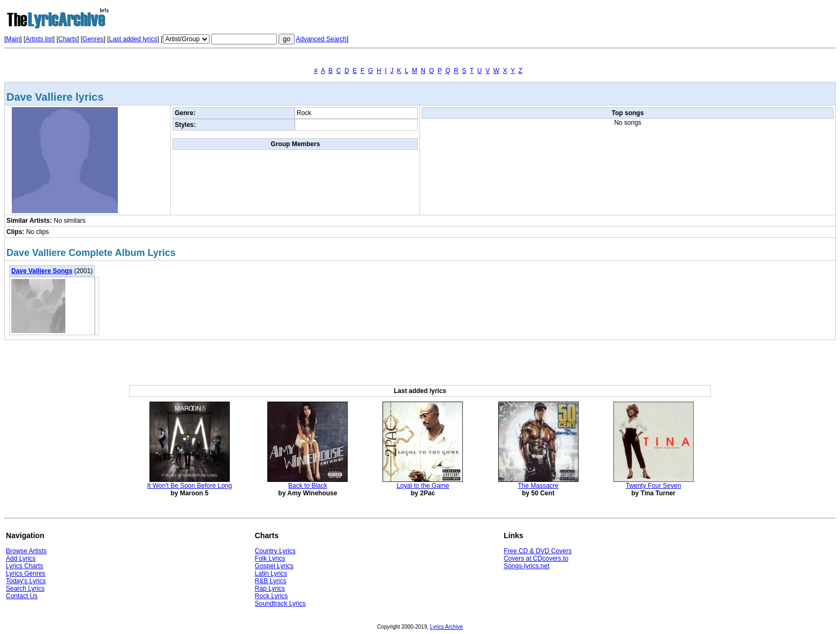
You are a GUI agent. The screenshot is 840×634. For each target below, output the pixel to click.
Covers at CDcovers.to (536, 558)
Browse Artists (26, 551)
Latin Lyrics (271, 573)
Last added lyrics (133, 39)
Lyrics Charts (25, 566)
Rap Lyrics (270, 588)
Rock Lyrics (272, 596)
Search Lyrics (25, 588)
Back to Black (308, 486)
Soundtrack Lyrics (280, 603)
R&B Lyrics (271, 581)
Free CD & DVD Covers (538, 551)
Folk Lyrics (270, 558)
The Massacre (538, 486)
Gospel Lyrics (274, 566)
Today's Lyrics (26, 581)
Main (13, 39)
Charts (68, 39)
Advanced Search (321, 39)
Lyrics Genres (26, 573)
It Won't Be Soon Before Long (190, 486)
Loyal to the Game (423, 486)
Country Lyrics (275, 551)
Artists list (39, 39)
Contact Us (22, 596)
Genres (93, 39)
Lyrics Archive (447, 627)
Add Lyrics (21, 558)
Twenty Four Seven (653, 486)
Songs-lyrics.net (526, 566)
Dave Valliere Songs (42, 271)
